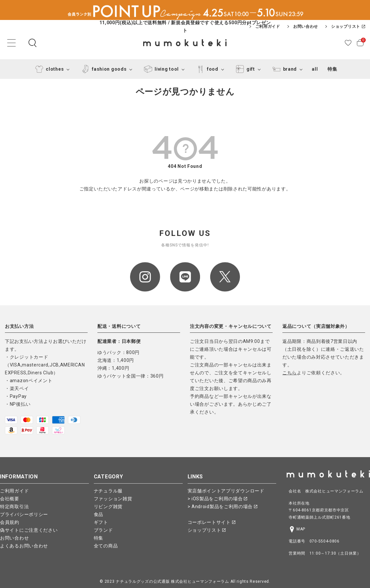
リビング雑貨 (108, 507)
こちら (290, 373)
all (315, 69)
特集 (332, 69)
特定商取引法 (14, 507)
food (206, 69)
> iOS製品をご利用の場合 (218, 499)
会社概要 (10, 499)
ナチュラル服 (108, 491)
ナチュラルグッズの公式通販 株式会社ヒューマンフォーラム (172, 581)
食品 (99, 514)
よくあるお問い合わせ (24, 546)
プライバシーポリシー (24, 514)
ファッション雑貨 (113, 499)
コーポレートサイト (211, 522)
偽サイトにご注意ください (29, 530)
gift (244, 69)
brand (284, 69)
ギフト (101, 522)
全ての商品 (106, 546)
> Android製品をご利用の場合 (222, 507)
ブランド (103, 530)
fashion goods (103, 69)
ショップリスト (348, 27)
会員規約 (10, 522)
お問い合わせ (306, 27)
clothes (48, 69)
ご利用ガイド (268, 27)
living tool (160, 69)
